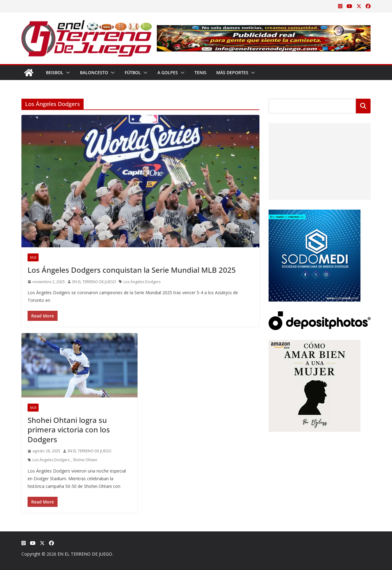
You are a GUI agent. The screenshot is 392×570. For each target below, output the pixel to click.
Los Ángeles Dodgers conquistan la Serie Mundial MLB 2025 (132, 270)
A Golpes (168, 72)
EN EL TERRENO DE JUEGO (94, 282)
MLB (33, 257)
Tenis (200, 72)
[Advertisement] (320, 161)
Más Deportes (232, 72)
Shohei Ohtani (85, 460)
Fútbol (133, 72)
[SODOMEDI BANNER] (315, 213)
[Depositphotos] (320, 315)
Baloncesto (94, 72)
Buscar (363, 106)
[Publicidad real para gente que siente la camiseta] (264, 29)
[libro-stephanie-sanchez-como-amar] (315, 344)
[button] (67, 73)
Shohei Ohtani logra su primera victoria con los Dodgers (69, 429)
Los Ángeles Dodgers (142, 282)
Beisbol (55, 72)
